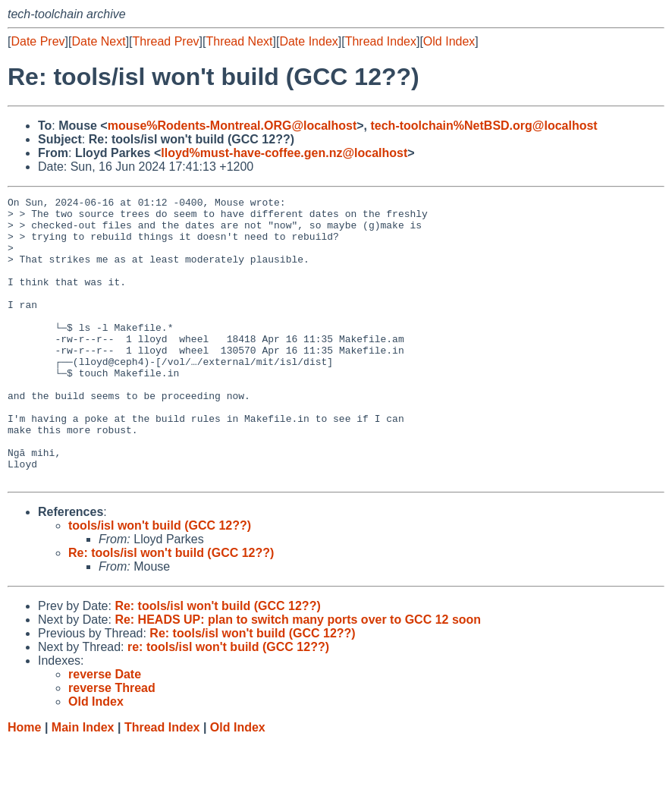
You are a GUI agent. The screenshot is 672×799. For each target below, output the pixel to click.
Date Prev (38, 41)
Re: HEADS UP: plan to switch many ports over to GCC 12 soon (298, 676)
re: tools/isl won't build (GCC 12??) (228, 704)
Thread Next (239, 41)
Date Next (98, 41)
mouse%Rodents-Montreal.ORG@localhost (232, 126)
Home (24, 784)
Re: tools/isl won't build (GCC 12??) (171, 610)
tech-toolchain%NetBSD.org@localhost (484, 126)
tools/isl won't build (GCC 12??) (160, 582)
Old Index (449, 41)
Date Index (308, 41)
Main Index (83, 784)
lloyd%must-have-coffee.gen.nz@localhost (284, 153)
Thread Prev (166, 41)
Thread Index (381, 41)
